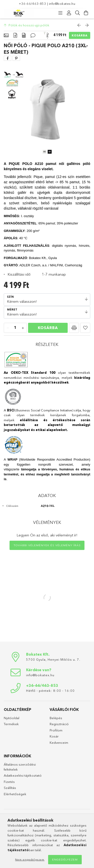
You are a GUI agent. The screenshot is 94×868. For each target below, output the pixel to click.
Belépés (56, 718)
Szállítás (10, 788)
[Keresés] (77, 13)
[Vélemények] (33, 36)
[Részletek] (15, 36)
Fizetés (9, 782)
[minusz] (8, 328)
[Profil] (69, 13)
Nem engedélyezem (30, 859)
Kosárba (80, 35)
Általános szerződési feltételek (20, 767)
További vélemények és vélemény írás (47, 545)
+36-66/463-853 (32, 4)
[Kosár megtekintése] (86, 13)
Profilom (56, 730)
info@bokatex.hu (62, 4)
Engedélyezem (65, 859)
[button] (74, 328)
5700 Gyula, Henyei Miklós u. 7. (53, 659)
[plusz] (23, 328)
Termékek (11, 724)
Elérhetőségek (15, 794)
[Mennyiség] (15, 328)
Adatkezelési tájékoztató (23, 775)
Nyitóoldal (12, 718)
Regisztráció (59, 724)
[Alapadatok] (6, 36)
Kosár (54, 736)
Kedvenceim (59, 742)
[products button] (60, 13)
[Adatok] (24, 36)
